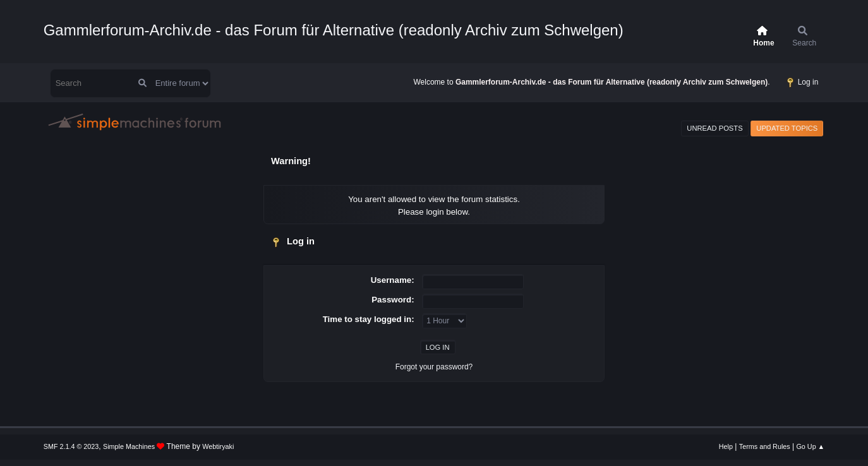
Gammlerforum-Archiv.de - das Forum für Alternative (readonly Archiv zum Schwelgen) (334, 30)
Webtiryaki (218, 446)
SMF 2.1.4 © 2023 (71, 446)
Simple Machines (129, 446)
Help (726, 446)
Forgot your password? (434, 367)
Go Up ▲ (810, 446)
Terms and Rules (765, 446)
